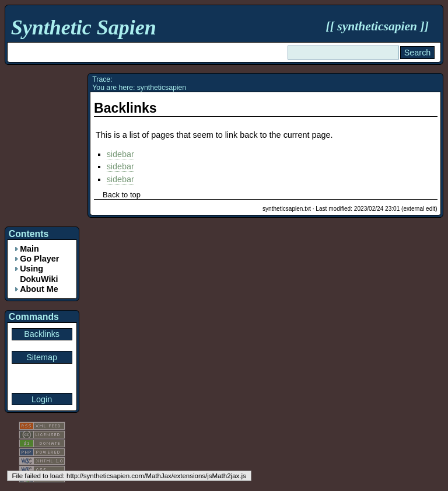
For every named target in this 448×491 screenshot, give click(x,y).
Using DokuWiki (39, 274)
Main (29, 249)
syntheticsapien (377, 26)
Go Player (39, 259)
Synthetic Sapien (84, 27)
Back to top (122, 195)
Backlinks (125, 108)
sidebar (120, 154)
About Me (39, 289)
